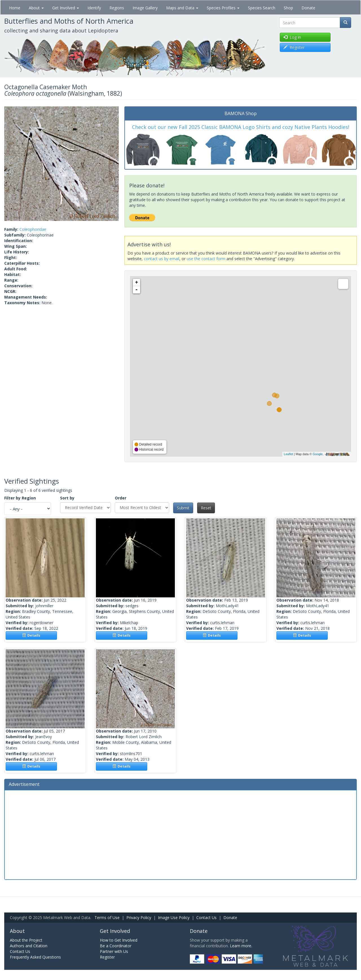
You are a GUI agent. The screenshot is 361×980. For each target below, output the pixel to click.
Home (15, 8)
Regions (117, 8)
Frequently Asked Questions (35, 957)
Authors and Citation (29, 946)
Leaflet (288, 454)
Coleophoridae (33, 229)
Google (317, 454)
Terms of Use (107, 917)
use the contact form (206, 259)
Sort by (67, 498)
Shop (288, 8)
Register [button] (294, 47)
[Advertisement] (180, 834)
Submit (183, 508)
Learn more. (241, 946)
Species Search (262, 8)
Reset (206, 508)
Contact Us (206, 917)
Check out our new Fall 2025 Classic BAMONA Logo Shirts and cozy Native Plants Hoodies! (241, 127)
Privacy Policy (139, 917)
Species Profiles (223, 8)
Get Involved (66, 8)
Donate (308, 8)
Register (107, 957)
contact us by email (162, 259)
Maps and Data (182, 8)
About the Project (26, 940)
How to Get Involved (119, 940)
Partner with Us (114, 951)
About (36, 8)
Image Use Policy (174, 917)
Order (121, 498)
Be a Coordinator (116, 946)
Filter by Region (20, 498)
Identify (94, 8)
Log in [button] (292, 37)
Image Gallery (145, 8)
